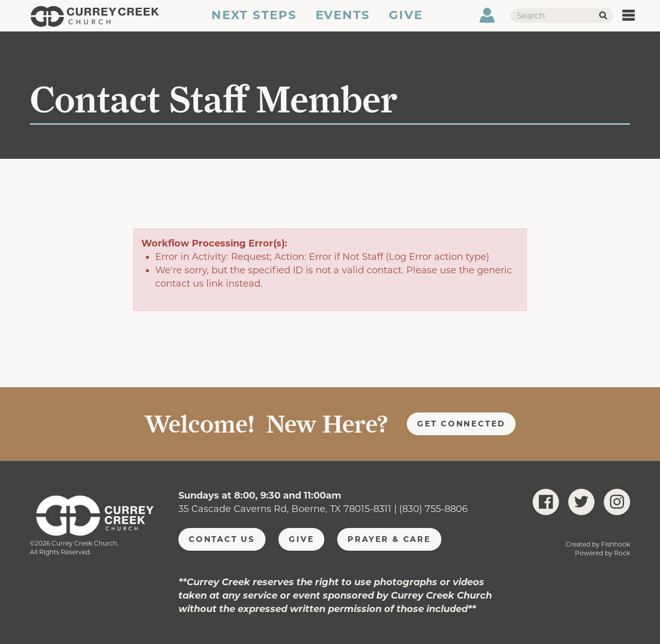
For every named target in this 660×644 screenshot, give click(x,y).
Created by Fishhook (598, 544)
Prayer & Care (389, 539)
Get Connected (461, 424)
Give (406, 22)
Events (343, 22)
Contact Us (222, 539)
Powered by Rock (603, 553)
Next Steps (253, 22)
